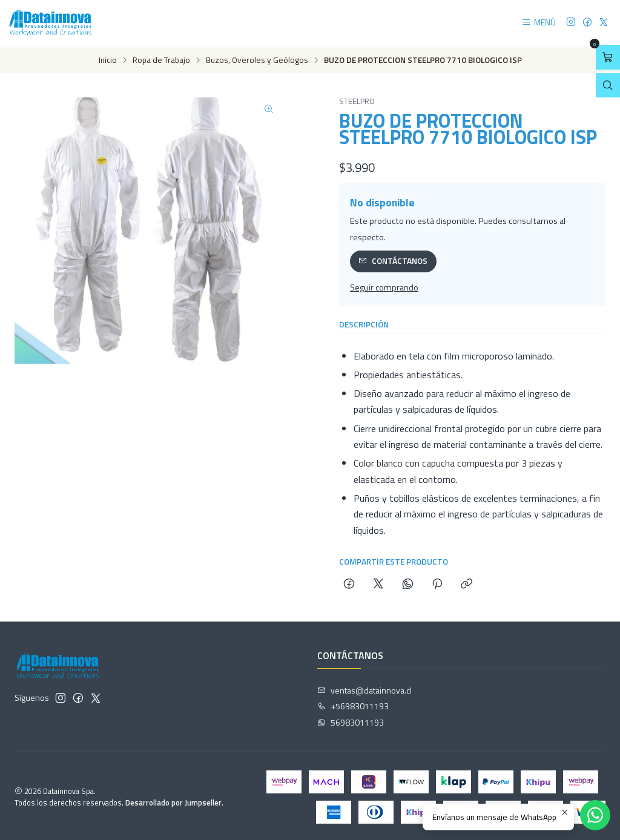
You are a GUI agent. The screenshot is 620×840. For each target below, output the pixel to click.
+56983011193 (353, 704)
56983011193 (351, 720)
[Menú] (539, 23)
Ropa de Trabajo (161, 59)
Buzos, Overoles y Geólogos (257, 59)
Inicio (108, 59)
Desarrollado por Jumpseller (173, 801)
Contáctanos (393, 259)
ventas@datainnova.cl (364, 688)
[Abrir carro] (608, 57)
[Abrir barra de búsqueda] (608, 86)
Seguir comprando (384, 286)
